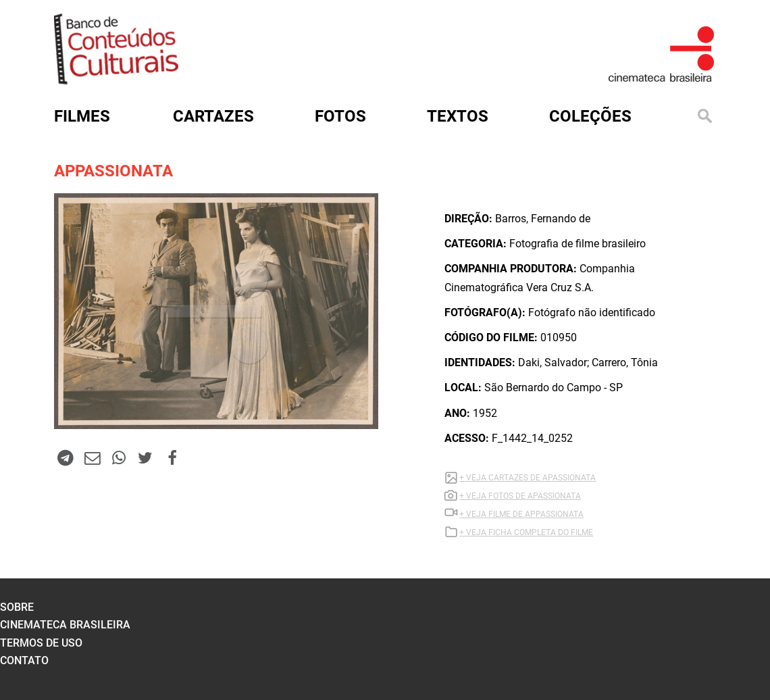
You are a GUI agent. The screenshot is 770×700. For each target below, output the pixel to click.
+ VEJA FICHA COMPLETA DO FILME (526, 532)
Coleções (590, 116)
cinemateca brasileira (65, 625)
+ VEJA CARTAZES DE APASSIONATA (528, 478)
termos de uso (41, 643)
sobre (17, 607)
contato (24, 660)
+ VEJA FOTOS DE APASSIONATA (520, 496)
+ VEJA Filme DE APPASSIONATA (521, 514)
